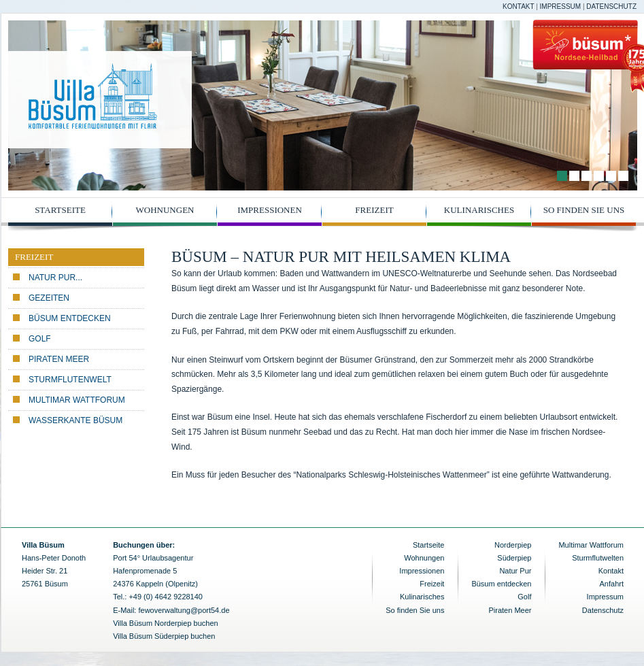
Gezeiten (49, 298)
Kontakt (518, 6)
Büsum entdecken (70, 318)
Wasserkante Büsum (75, 420)
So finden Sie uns (584, 210)
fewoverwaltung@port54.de (184, 610)
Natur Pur (515, 571)
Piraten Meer (59, 359)
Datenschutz (611, 6)
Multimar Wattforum (77, 400)
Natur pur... (55, 278)
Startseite (60, 210)
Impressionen (270, 210)
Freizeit (374, 210)
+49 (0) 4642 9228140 (166, 597)
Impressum (561, 6)
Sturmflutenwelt (70, 380)
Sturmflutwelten (598, 558)
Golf (40, 339)
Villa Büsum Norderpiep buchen (166, 623)
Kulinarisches (479, 210)
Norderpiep (513, 545)
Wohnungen (165, 210)
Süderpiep (514, 558)
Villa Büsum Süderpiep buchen (164, 636)
